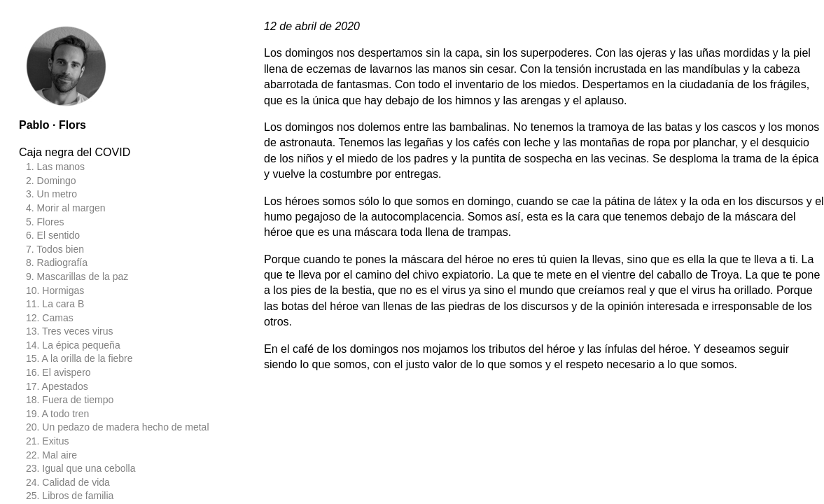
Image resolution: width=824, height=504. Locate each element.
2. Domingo (51, 181)
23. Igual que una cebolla (81, 468)
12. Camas (50, 318)
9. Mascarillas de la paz (77, 276)
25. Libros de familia (70, 496)
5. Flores (45, 222)
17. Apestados (57, 386)
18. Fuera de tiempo (70, 400)
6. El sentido (53, 235)
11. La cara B (55, 304)
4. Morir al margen (66, 208)
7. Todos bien (55, 249)
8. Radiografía (57, 262)
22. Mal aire (51, 455)
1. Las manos (55, 167)
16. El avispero (58, 372)
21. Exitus (47, 441)
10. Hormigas (55, 290)
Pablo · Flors (53, 125)
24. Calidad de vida (68, 482)
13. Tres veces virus (70, 331)
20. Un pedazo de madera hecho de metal (118, 427)
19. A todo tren (57, 414)
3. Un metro (51, 194)
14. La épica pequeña (73, 345)
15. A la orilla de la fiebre (79, 358)
